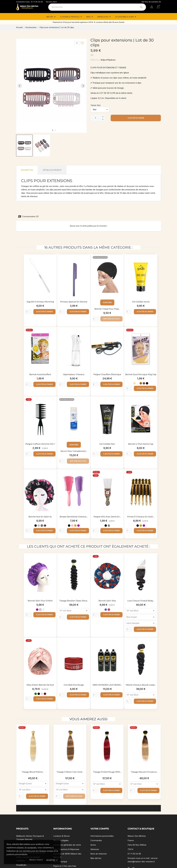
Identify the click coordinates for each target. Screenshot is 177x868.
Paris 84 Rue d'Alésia (137, 845)
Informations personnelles (102, 836)
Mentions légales (61, 840)
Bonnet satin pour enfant (40, 601)
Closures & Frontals (70, 17)
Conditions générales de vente (67, 845)
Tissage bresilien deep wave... (74, 601)
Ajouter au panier (136, 118)
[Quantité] (95, 118)
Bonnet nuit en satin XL (40, 517)
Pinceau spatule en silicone (74, 302)
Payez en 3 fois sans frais (65, 866)
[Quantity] (28, 312)
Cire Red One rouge (74, 685)
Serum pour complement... (74, 451)
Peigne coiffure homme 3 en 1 (40, 444)
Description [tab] (27, 170)
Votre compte (100, 829)
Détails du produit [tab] (52, 170)
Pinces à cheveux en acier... (141, 517)
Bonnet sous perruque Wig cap (141, 374)
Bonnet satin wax (107, 601)
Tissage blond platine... (33, 772)
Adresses (95, 849)
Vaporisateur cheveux (74, 374)
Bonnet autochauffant (40, 374)
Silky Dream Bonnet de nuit (40, 685)
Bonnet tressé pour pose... (107, 309)
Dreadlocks (103, 17)
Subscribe (107, 302)
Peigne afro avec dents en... (107, 517)
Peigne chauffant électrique (107, 374)
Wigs (89, 17)
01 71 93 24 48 (37, 2)
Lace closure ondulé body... (141, 601)
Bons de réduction (99, 854)
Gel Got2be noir (107, 444)
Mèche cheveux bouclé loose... (141, 685)
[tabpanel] (51, 86)
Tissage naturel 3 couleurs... (144, 772)
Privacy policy (36, 860)
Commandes (96, 840)
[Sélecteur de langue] (152, 7)
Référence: (95, 60)
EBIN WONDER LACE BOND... (107, 685)
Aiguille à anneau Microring (40, 302)
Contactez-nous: (23, 2)
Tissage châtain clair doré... (70, 772)
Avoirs (93, 845)
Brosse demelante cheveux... (74, 517)
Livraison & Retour (62, 836)
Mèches (50, 17)
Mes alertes (96, 858)
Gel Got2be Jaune (141, 302)
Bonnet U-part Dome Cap (141, 444)
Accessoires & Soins (125, 17)
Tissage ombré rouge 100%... (107, 772)
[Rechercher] (97, 7)
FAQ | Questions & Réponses (66, 849)
